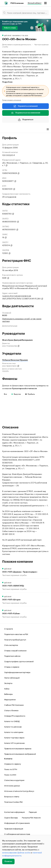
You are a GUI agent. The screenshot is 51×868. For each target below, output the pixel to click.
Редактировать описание (12, 100)
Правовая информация (14, 828)
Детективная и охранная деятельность (17, 44)
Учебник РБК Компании (14, 705)
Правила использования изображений (20, 754)
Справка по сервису (13, 764)
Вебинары (8, 694)
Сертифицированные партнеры (17, 672)
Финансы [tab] (18, 130)
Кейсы (7, 688)
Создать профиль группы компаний (19, 661)
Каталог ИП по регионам (14, 743)
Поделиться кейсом (12, 656)
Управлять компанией (25, 106)
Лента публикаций (12, 678)
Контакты (8, 759)
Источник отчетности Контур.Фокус (19, 791)
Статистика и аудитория (14, 780)
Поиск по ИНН (10, 775)
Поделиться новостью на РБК (16, 634)
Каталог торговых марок (14, 737)
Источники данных (12, 785)
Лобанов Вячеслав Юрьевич (15, 360)
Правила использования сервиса (18, 748)
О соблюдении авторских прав (17, 834)
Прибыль (30, 394)
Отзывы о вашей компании (15, 650)
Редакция (33, 812)
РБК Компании (17, 3)
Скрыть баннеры (11, 817)
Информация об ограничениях (17, 823)
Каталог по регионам (13, 727)
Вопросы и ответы (12, 796)
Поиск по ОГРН (11, 769)
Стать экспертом (11, 645)
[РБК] (6, 3)
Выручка (16, 394)
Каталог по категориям (14, 732)
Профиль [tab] (6, 130)
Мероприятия (10, 699)
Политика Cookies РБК (13, 802)
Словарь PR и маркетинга (15, 716)
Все (5, 394)
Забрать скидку (10, 28)
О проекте (8, 629)
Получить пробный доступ (15, 639)
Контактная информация (14, 812)
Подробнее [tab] (7, 82)
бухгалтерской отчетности (24, 389)
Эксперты (8, 683)
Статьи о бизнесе (11, 710)
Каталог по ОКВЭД (12, 721)
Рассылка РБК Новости (31, 817)
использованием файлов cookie (16, 852)
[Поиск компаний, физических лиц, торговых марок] (26, 13)
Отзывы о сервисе (12, 667)
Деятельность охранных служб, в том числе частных (22, 320)
